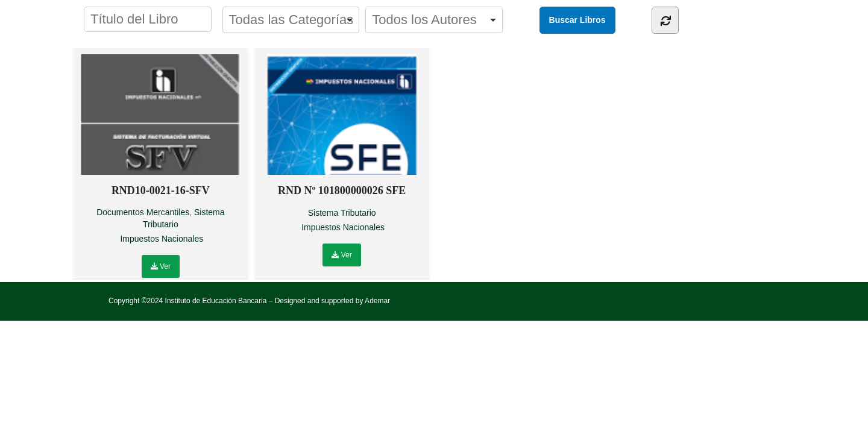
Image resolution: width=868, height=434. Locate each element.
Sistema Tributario (342, 213)
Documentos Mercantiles (143, 212)
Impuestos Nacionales (162, 239)
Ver (161, 266)
